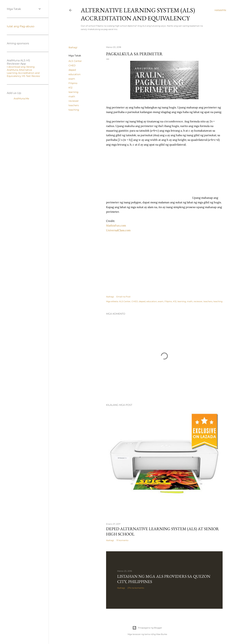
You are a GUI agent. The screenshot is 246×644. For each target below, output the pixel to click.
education (74, 74)
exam (72, 79)
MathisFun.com (116, 225)
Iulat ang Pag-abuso (21, 26)
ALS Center (75, 61)
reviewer (74, 101)
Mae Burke (162, 634)
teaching (74, 110)
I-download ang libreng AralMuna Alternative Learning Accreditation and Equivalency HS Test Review (23, 71)
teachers (74, 105)
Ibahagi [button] (73, 47)
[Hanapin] (220, 10)
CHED (72, 65)
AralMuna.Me (21, 99)
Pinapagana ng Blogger (147, 628)
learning (73, 92)
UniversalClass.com (118, 230)
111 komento (122, 540)
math (72, 96)
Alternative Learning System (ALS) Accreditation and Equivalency (138, 14)
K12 (70, 88)
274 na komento (136, 588)
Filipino (73, 83)
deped (72, 70)
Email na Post (123, 297)
